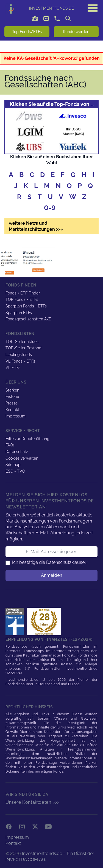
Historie (12, 397)
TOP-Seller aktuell (22, 342)
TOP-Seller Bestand (23, 348)
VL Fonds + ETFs (20, 361)
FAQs (10, 445)
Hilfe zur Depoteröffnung (27, 439)
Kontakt (12, 410)
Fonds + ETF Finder (23, 293)
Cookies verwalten (22, 458)
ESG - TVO (15, 471)
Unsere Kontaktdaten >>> (33, 802)
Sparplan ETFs (19, 313)
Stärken (12, 390)
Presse (12, 403)
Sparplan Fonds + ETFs (26, 306)
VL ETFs (13, 368)
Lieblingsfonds (19, 355)
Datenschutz (17, 452)
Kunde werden (76, 32)
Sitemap (13, 465)
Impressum (16, 416)
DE (51, 8)
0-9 (50, 208)
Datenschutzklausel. (66, 562)
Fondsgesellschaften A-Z (28, 319)
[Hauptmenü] (93, 8)
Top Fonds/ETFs (27, 32)
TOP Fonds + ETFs (22, 299)
